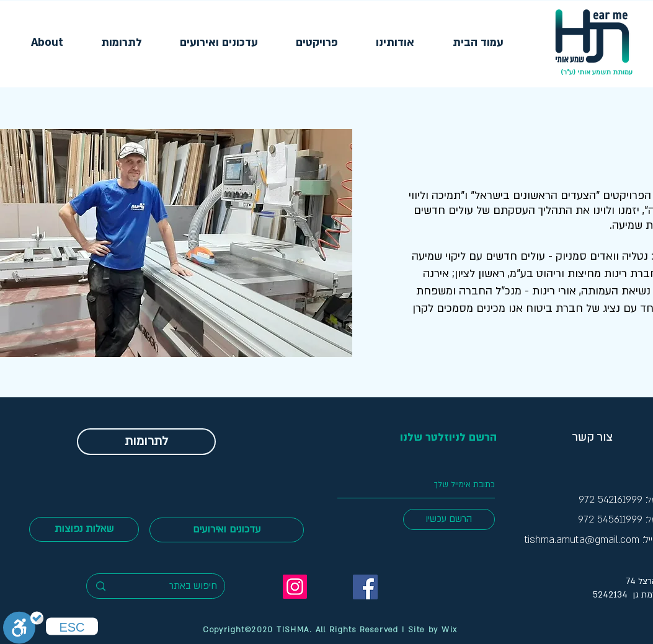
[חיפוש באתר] (174, 586)
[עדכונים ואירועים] (227, 530)
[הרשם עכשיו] (449, 519)
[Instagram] (295, 587)
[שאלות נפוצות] (84, 529)
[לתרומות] (146, 442)
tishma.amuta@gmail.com (582, 540)
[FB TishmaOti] (365, 587)
